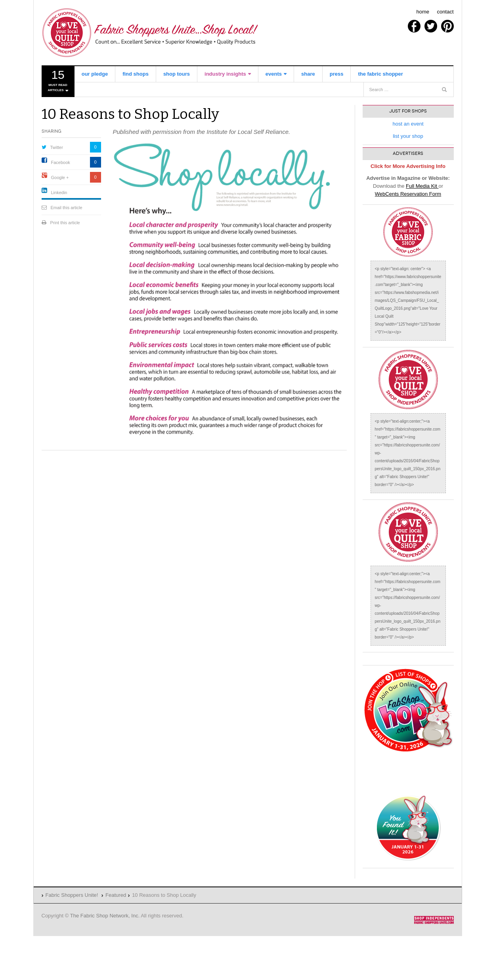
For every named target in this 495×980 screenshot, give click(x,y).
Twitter (57, 147)
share (308, 74)
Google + (60, 177)
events (274, 74)
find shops (136, 74)
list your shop (408, 136)
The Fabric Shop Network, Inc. (105, 916)
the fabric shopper (380, 74)
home (423, 12)
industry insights (225, 74)
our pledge (95, 74)
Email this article (67, 208)
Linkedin (59, 193)
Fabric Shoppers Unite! (151, 33)
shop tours (177, 74)
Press (337, 74)
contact (445, 12)
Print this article (65, 223)
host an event (408, 124)
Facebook (61, 162)
